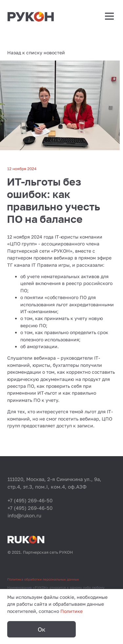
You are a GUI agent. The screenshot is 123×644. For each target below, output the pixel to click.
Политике (72, 611)
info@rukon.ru (24, 515)
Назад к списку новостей (36, 53)
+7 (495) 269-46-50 (30, 500)
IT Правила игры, (51, 265)
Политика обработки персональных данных (43, 579)
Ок (41, 629)
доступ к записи (75, 426)
